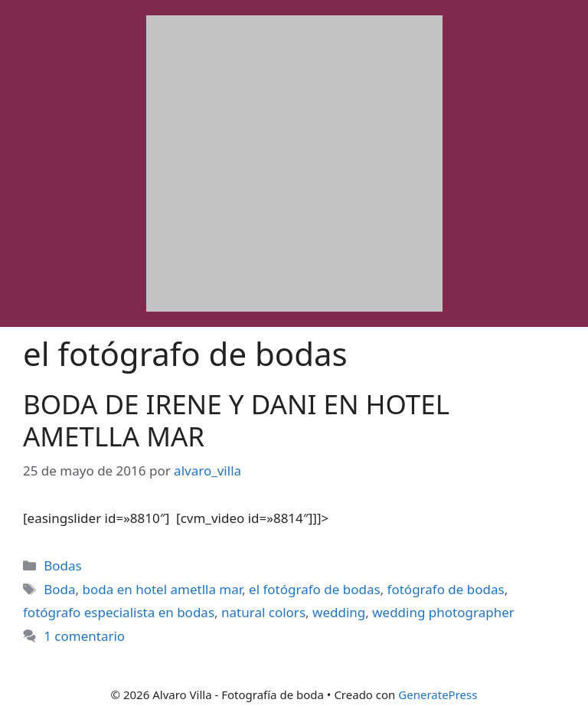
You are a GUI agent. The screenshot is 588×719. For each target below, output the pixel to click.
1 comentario (84, 636)
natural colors (263, 612)
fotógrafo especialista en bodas (119, 612)
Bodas (62, 565)
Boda (59, 589)
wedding (339, 612)
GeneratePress (438, 694)
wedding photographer (443, 612)
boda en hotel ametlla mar (163, 589)
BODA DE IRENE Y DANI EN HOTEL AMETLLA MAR (236, 420)
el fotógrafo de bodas (315, 589)
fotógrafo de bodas (446, 589)
